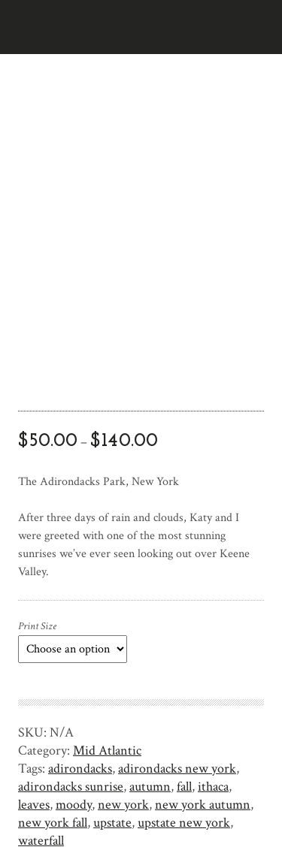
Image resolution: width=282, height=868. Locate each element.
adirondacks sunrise (71, 787)
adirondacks (80, 769)
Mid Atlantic (107, 750)
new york (123, 805)
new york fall (53, 823)
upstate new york (184, 823)
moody (74, 805)
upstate (112, 823)
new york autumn (203, 805)
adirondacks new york (177, 769)
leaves (34, 805)
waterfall (41, 841)
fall (184, 787)
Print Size (37, 626)
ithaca (213, 787)
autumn (150, 787)
